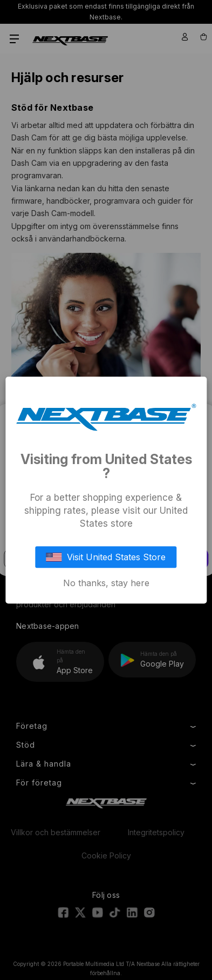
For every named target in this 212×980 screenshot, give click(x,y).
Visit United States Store (106, 557)
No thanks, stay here (106, 583)
